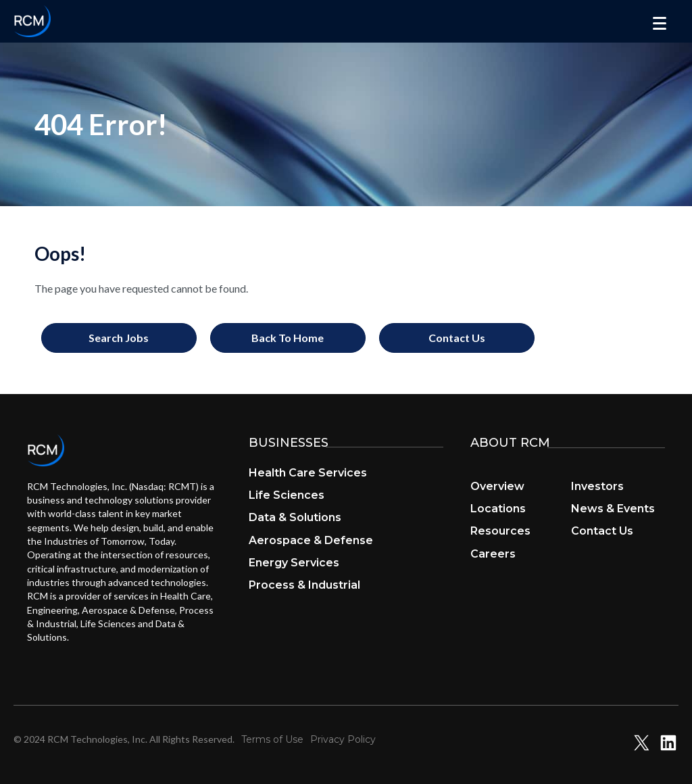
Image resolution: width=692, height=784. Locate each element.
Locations (498, 509)
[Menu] (660, 24)
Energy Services (294, 563)
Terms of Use (272, 739)
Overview (497, 486)
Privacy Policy (343, 739)
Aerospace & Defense (311, 540)
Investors (597, 486)
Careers (493, 554)
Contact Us (602, 531)
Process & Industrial (304, 585)
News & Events (613, 509)
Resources (500, 531)
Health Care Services (308, 473)
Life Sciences (287, 495)
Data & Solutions (295, 517)
